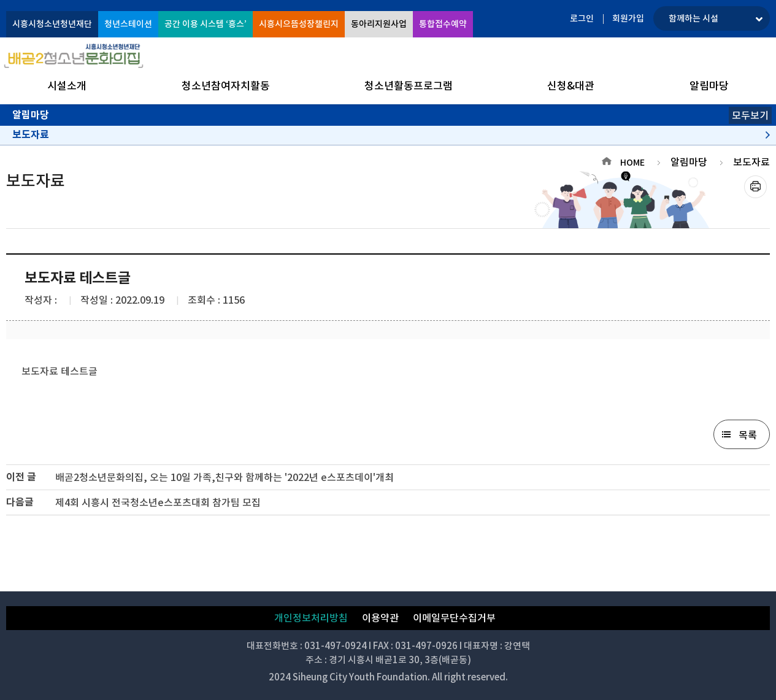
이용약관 (380, 618)
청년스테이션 (128, 24)
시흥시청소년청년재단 (52, 24)
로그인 (582, 18)
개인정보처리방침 (311, 618)
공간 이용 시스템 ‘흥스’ (206, 24)
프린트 (755, 187)
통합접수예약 (443, 24)
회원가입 (628, 18)
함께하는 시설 (693, 18)
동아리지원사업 (379, 24)
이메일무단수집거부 (454, 618)
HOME (632, 163)
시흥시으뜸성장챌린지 (299, 24)
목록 (748, 435)
